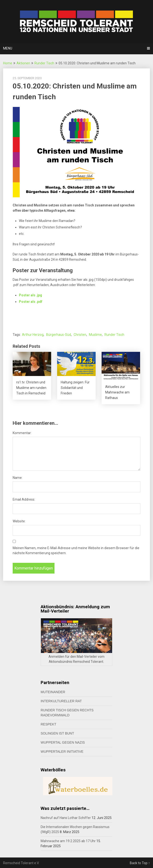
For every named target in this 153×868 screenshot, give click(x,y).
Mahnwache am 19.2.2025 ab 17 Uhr (68, 841)
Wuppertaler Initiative (62, 752)
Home (8, 63)
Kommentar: (22, 433)
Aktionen (23, 63)
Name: (18, 478)
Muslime (95, 335)
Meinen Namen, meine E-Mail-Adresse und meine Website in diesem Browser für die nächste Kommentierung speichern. (76, 550)
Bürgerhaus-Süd (59, 335)
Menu (8, 48)
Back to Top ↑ (140, 863)
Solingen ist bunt (57, 733)
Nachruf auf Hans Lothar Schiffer (66, 818)
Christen (80, 335)
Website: (19, 521)
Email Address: (24, 499)
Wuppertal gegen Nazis (63, 742)
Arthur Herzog (33, 335)
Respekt (48, 724)
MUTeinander (53, 692)
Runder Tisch (44, 63)
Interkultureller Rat (61, 701)
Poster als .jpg (30, 295)
